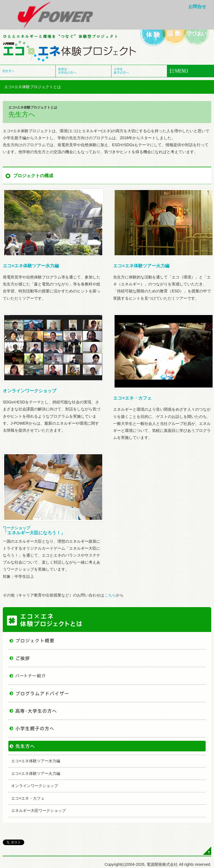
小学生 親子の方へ (121, 71)
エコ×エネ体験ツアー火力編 (141, 266)
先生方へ (8, 71)
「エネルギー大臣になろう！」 (34, 531)
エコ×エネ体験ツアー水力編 (31, 266)
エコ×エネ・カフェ (132, 398)
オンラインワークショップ (30, 391)
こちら (110, 595)
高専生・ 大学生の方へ (67, 71)
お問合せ (197, 7)
